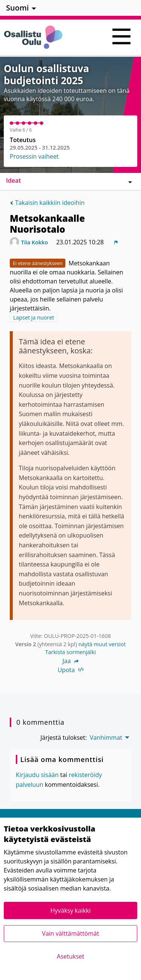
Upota (70, 670)
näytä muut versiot (102, 644)
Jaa (70, 661)
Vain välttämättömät (71, 933)
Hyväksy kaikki (70, 910)
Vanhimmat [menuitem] (106, 738)
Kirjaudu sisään (37, 775)
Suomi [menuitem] (17, 8)
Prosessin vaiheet (34, 156)
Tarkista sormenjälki (70, 652)
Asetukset (70, 956)
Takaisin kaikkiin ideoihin (47, 203)
